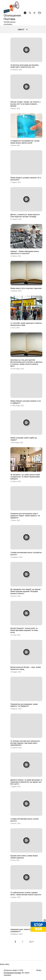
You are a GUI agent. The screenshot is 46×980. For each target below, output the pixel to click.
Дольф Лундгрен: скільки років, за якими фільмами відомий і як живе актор (24, 630)
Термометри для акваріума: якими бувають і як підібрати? (24, 705)
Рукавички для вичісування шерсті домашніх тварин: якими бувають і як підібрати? (25, 516)
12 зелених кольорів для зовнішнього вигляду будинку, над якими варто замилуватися (25, 743)
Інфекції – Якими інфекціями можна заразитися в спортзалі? (25, 252)
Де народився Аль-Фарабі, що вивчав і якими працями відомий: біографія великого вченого (26, 591)
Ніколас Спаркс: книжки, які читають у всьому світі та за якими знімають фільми (26, 104)
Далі (32, 942)
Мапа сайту (5, 964)
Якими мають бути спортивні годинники (26, 288)
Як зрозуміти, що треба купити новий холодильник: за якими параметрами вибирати (25, 477)
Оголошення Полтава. (13, 973)
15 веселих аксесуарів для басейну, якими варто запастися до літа (25, 66)
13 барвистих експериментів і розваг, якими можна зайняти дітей (25, 142)
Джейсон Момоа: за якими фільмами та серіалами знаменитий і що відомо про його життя (26, 782)
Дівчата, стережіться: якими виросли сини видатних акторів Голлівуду (25, 216)
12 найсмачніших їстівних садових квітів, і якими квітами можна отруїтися (26, 894)
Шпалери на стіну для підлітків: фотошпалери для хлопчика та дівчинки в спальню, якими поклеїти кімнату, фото (26, 363)
